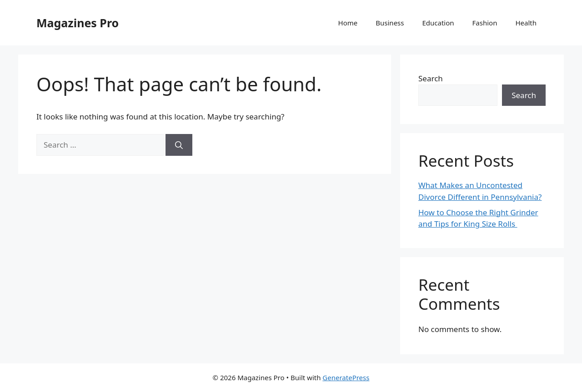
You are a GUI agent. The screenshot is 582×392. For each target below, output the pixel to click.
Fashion (485, 23)
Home (348, 23)
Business (390, 23)
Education (438, 23)
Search (431, 78)
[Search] (179, 145)
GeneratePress (346, 377)
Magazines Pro (78, 23)
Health (526, 23)
